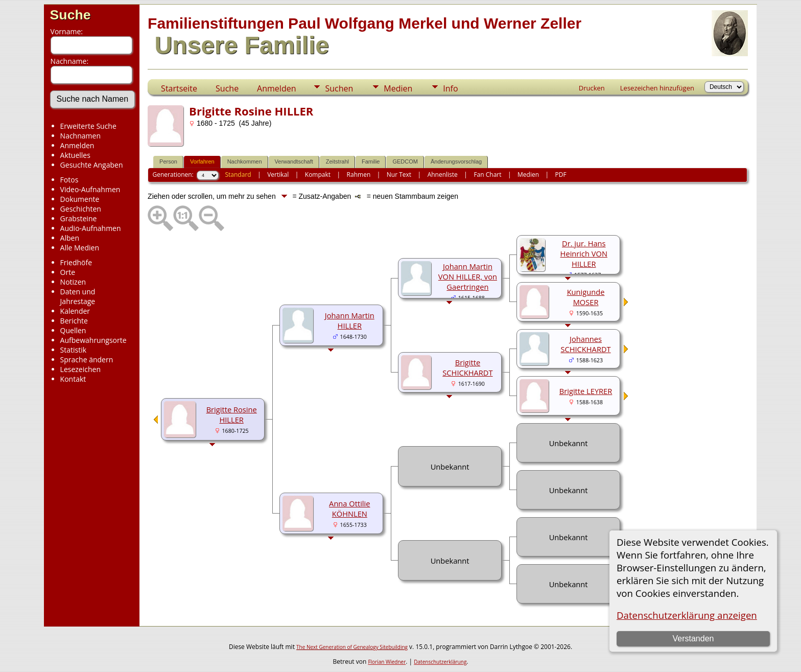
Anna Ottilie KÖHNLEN (349, 508)
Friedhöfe (76, 262)
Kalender (75, 311)
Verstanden (693, 639)
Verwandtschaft (294, 161)
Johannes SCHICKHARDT (585, 344)
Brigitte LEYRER (586, 391)
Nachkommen (245, 161)
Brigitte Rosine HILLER (232, 414)
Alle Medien (80, 248)
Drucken (592, 88)
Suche (70, 15)
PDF (561, 175)
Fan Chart (487, 175)
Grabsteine (79, 218)
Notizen (73, 282)
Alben (70, 238)
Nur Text (399, 175)
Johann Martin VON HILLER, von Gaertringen (468, 276)
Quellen (73, 330)
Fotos (69, 180)
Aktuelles (75, 155)
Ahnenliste (443, 175)
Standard (238, 175)
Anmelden (77, 145)
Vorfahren (202, 161)
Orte (68, 272)
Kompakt (318, 175)
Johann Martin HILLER (350, 320)
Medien (398, 88)
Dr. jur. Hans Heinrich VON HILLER (584, 253)
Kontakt (73, 379)
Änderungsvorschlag (456, 161)
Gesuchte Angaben (92, 165)
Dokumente (80, 199)
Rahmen (359, 175)
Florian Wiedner (387, 662)
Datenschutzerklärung (440, 662)
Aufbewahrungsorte (93, 340)
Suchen (339, 88)
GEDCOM (405, 161)
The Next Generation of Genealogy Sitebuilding (352, 647)
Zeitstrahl (337, 161)
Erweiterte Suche (88, 126)
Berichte (74, 321)
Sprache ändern (87, 360)
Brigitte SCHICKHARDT (467, 367)
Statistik (74, 350)
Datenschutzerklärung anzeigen (687, 615)
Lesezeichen (80, 369)
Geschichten (81, 209)
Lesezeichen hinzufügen (657, 88)
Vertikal (278, 175)
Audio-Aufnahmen (91, 228)
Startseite (179, 88)
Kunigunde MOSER (586, 297)
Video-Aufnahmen (90, 189)
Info (450, 88)
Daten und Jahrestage (78, 296)
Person (168, 161)
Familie (371, 161)
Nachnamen (80, 136)
